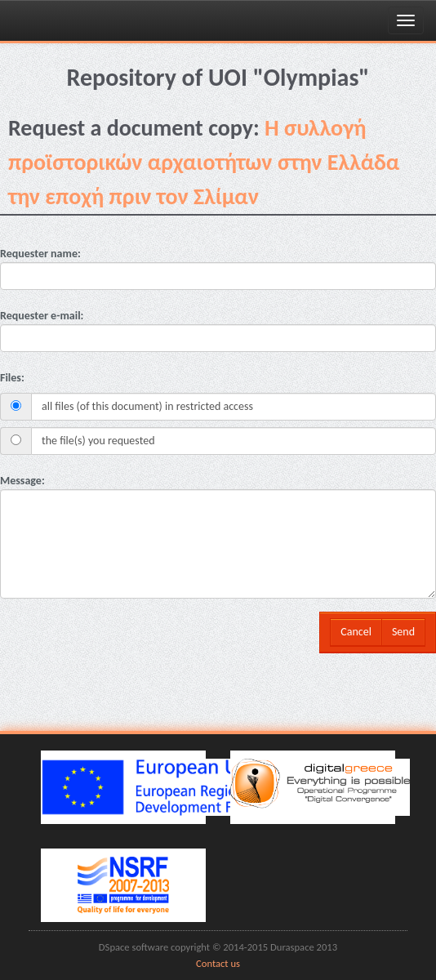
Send (403, 632)
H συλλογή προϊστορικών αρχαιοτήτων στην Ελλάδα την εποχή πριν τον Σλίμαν (204, 162)
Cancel (356, 632)
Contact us (218, 963)
